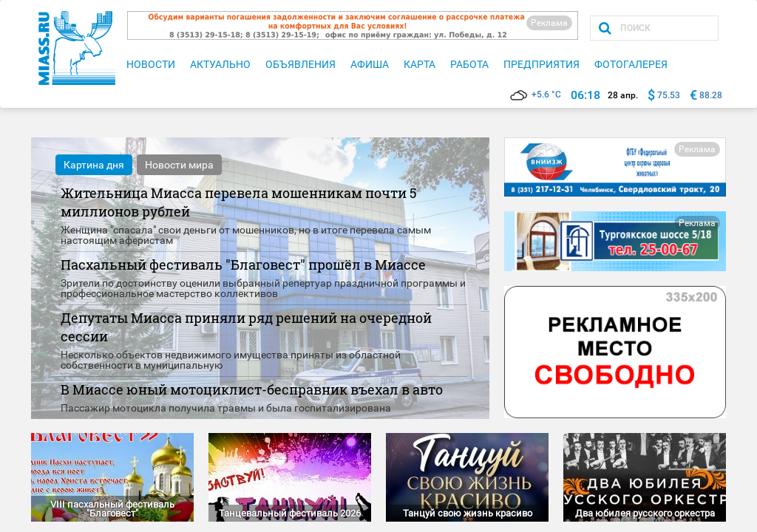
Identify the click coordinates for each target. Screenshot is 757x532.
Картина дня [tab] (94, 165)
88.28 (711, 95)
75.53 (669, 95)
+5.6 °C (536, 95)
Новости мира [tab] (179, 165)
